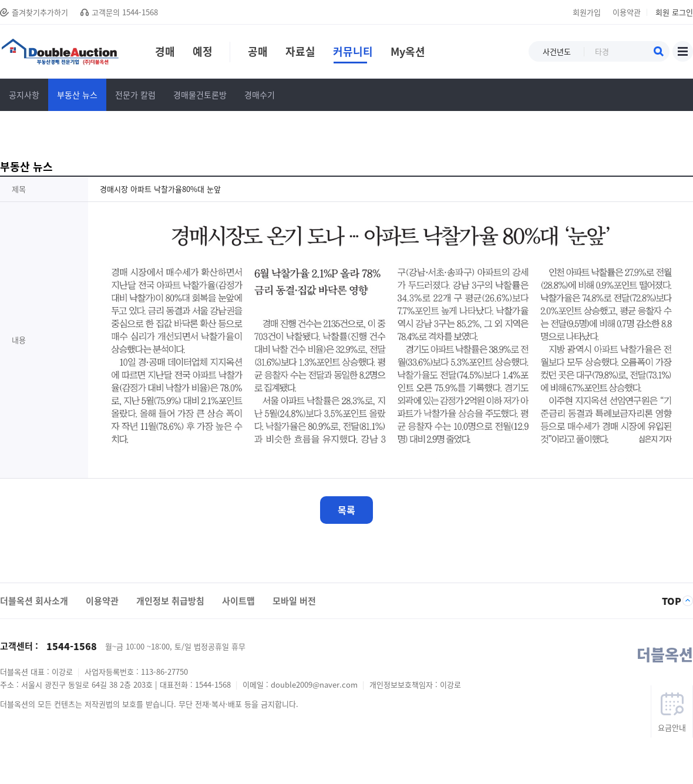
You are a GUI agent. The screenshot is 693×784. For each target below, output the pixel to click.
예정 (203, 53)
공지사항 (24, 95)
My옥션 (408, 53)
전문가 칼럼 (135, 95)
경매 (165, 53)
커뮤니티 (353, 53)
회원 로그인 (674, 12)
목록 (346, 510)
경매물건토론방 (200, 95)
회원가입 (587, 12)
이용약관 (627, 12)
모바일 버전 (294, 601)
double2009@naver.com (315, 684)
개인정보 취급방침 (170, 601)
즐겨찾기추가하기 (40, 12)
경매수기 (260, 95)
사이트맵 (683, 51)
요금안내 (672, 727)
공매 (253, 53)
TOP (672, 601)
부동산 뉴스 (77, 95)
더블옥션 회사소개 (34, 601)
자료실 (304, 53)
